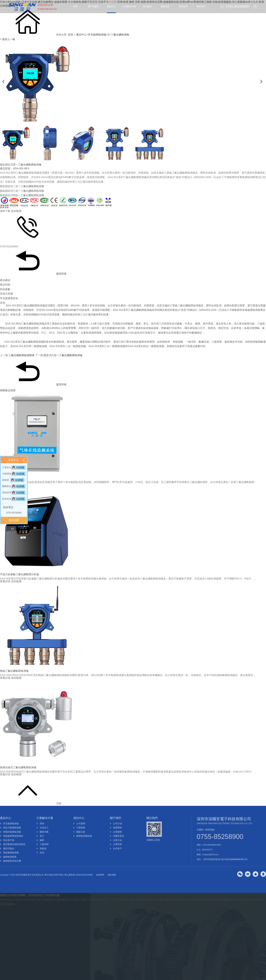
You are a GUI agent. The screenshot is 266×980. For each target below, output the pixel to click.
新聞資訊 (183, 6)
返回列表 (33, 274)
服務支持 (165, 6)
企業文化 (117, 848)
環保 (42, 831)
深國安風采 (119, 844)
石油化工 (44, 836)
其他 (42, 861)
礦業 (42, 848)
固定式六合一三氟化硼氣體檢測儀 (63, 355)
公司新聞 (81, 831)
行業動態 (81, 836)
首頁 (75, 6)
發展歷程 (117, 836)
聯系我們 (201, 6)
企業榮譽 (117, 840)
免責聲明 (100, 883)
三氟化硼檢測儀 (120, 35)
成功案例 (147, 6)
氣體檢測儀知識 (84, 844)
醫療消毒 (44, 840)
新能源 (43, 856)
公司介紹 (117, 831)
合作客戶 (117, 856)
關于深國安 (93, 6)
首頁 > (72, 35)
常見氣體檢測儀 (97, 35)
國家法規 (81, 840)
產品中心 (111, 6)
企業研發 (117, 852)
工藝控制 (44, 852)
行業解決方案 (129, 6)
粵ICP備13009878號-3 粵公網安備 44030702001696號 (69, 883)
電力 (42, 844)
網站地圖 (112, 883)
